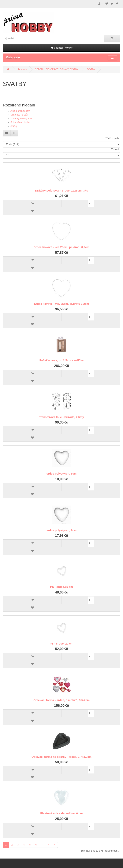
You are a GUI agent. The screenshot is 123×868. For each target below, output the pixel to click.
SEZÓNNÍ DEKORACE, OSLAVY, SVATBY (57, 69)
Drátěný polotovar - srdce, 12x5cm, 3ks (61, 190)
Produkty (22, 69)
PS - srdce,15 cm (61, 587)
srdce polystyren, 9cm (61, 530)
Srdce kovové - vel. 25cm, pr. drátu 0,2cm (61, 247)
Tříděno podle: (113, 138)
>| (54, 845)
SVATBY (91, 69)
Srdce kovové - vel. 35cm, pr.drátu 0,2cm (61, 304)
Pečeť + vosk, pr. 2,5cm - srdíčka (62, 360)
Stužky (14, 126)
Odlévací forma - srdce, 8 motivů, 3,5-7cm (61, 700)
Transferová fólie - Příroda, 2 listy (62, 417)
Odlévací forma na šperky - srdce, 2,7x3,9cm (61, 757)
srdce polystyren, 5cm (61, 474)
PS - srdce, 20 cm (61, 643)
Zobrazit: (116, 149)
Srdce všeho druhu (20, 122)
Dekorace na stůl (19, 115)
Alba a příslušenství (20, 111)
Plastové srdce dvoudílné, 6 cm (61, 813)
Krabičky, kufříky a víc (21, 119)
